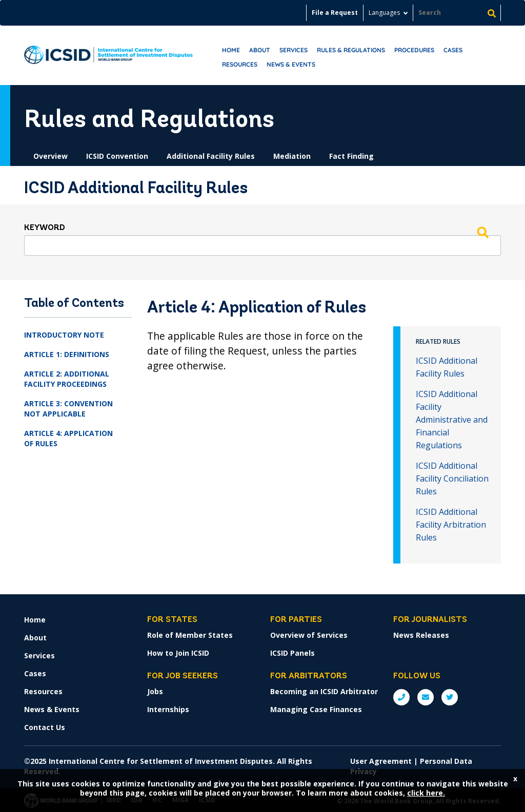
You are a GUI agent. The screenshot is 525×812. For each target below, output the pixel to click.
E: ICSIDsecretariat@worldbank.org (426, 697)
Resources (240, 64)
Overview (51, 156)
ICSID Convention (117, 156)
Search (482, 232)
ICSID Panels (292, 653)
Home (231, 50)
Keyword (45, 228)
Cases (453, 50)
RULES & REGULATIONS (351, 50)
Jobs (155, 691)
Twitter (450, 697)
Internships (168, 709)
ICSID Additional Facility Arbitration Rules (451, 525)
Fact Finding (351, 156)
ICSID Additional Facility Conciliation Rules (452, 478)
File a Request (335, 13)
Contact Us (45, 727)
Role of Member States (190, 635)
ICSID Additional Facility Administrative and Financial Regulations (452, 420)
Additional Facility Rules (211, 156)
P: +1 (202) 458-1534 (401, 697)
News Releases (421, 635)
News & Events (291, 64)
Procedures (414, 50)
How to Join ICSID (178, 653)
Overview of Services (309, 635)
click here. (426, 793)
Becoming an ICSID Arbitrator (324, 691)
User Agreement (381, 761)
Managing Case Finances (316, 709)
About (260, 50)
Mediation (292, 156)
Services (294, 50)
